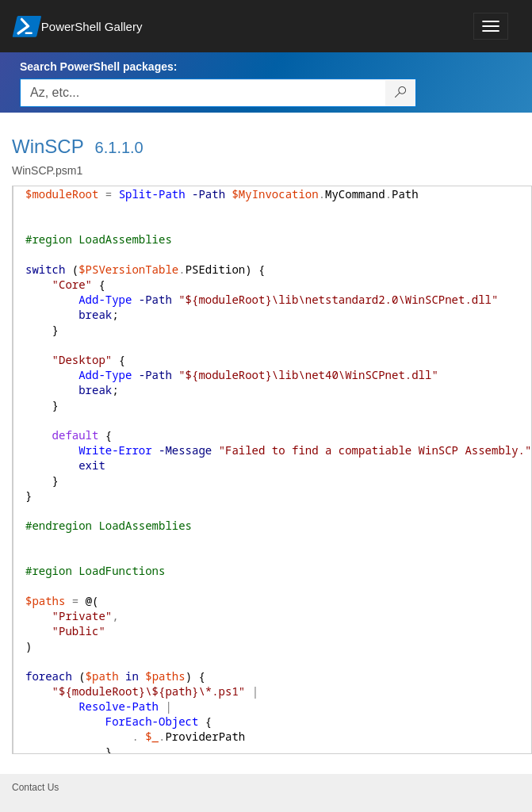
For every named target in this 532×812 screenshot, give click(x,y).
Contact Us (35, 787)
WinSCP (48, 146)
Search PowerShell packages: (98, 67)
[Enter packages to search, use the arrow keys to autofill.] (203, 93)
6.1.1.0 (119, 147)
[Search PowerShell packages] (401, 93)
